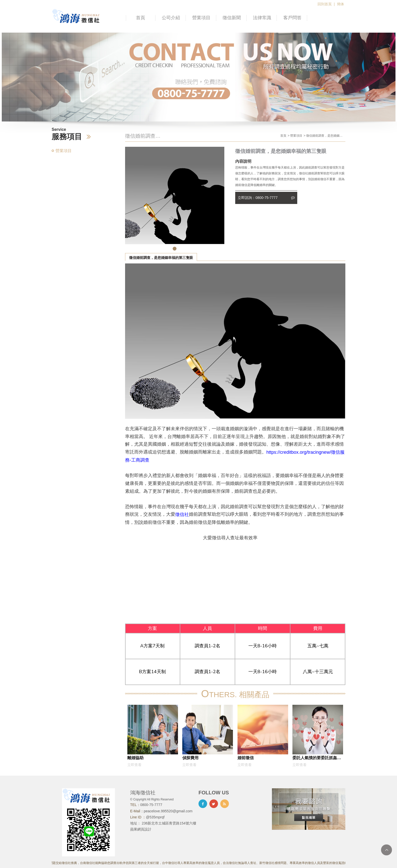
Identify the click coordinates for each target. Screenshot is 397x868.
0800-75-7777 (151, 805)
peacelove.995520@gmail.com (168, 811)
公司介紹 (171, 18)
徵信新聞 (232, 18)
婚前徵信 (246, 758)
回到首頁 (325, 4)
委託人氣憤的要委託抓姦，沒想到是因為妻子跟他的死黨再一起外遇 (317, 759)
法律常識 (262, 18)
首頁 (141, 18)
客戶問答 (292, 18)
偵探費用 (190, 758)
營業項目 (201, 18)
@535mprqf (155, 817)
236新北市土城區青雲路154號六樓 (169, 823)
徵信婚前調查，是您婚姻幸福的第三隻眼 (161, 258)
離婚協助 (135, 758)
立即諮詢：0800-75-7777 (266, 198)
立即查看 (134, 765)
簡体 (341, 4)
